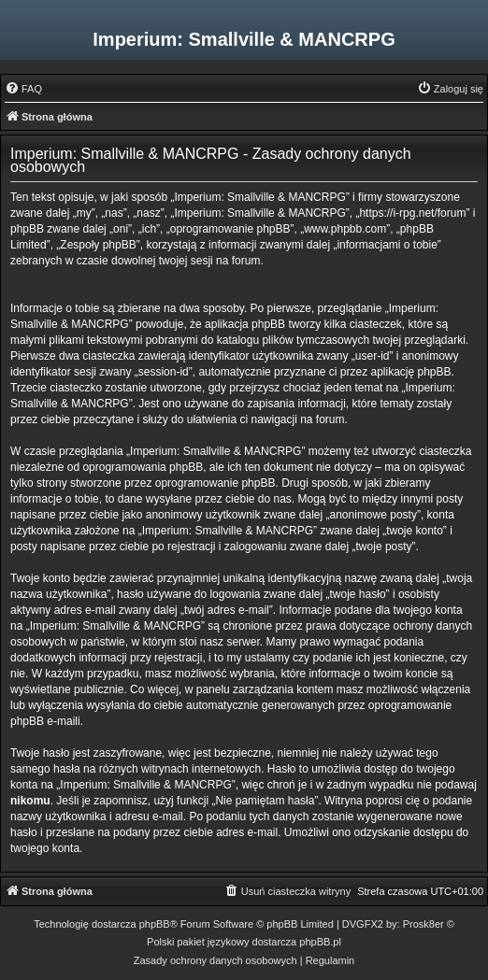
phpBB (155, 924)
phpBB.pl (320, 942)
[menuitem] (23, 89)
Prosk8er (423, 924)
